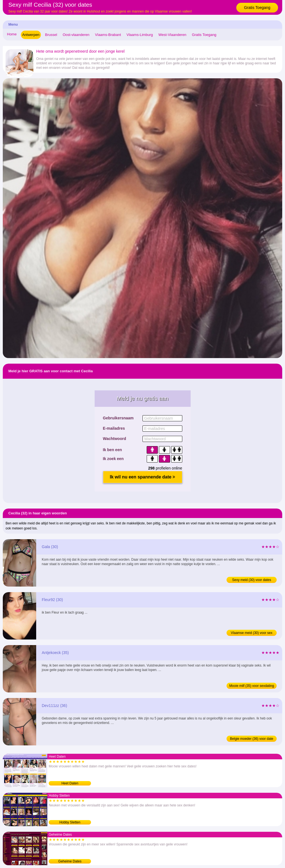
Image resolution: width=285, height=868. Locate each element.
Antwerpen (31, 35)
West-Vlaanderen (172, 35)
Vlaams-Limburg (140, 35)
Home (12, 34)
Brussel (51, 35)
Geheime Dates (70, 861)
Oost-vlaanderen (76, 35)
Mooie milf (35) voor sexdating (252, 686)
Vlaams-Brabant (108, 35)
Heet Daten (70, 783)
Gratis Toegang (257, 8)
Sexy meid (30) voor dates (252, 580)
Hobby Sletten (70, 822)
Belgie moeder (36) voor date (251, 739)
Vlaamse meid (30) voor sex (251, 633)
